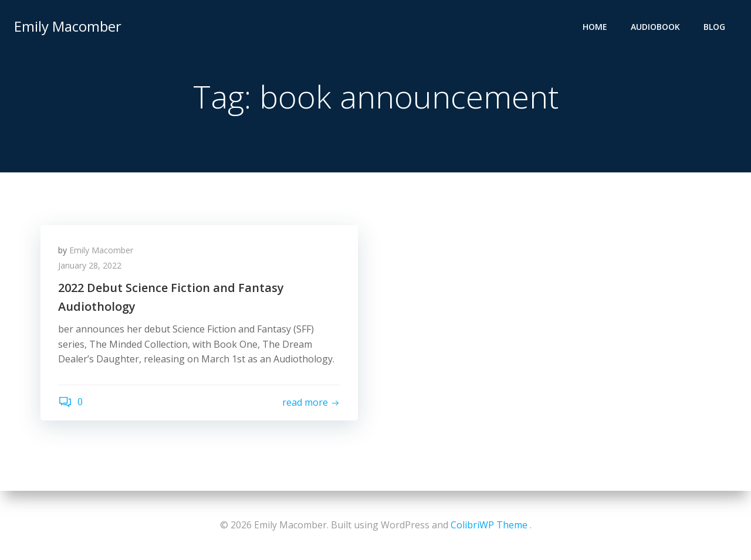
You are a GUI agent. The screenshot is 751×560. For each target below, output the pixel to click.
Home (595, 27)
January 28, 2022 (90, 265)
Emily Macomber (68, 26)
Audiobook (655, 27)
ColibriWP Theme (489, 525)
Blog (714, 27)
